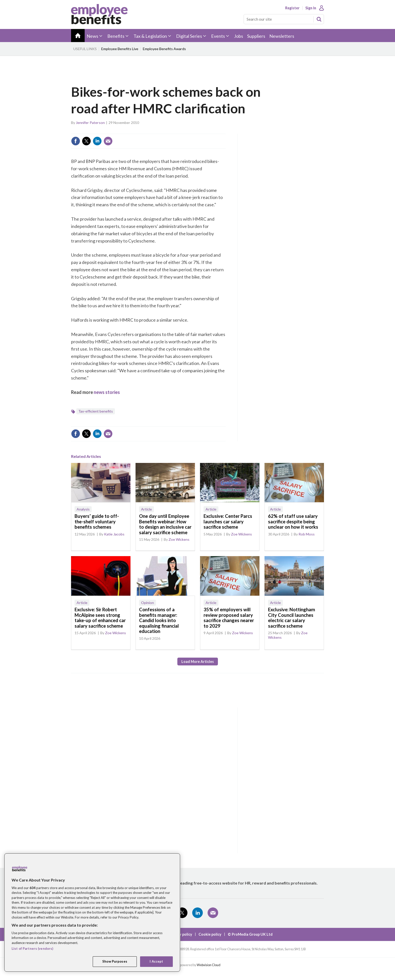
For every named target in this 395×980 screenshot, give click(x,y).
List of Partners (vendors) (32, 949)
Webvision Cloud (209, 965)
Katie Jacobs (114, 534)
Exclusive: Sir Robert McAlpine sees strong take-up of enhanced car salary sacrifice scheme (100, 618)
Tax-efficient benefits (96, 411)
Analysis (83, 509)
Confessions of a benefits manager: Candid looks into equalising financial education (159, 620)
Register (292, 8)
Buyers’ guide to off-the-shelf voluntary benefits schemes (97, 521)
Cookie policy (210, 934)
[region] (92, 913)
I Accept (156, 961)
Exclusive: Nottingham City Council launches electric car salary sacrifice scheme (292, 618)
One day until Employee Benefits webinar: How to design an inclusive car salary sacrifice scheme (165, 524)
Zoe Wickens (179, 539)
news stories (107, 392)
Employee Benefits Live (120, 49)
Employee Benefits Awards (164, 49)
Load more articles (198, 662)
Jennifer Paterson (90, 123)
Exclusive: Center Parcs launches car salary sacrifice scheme (228, 521)
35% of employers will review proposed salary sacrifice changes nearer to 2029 (229, 618)
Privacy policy (180, 934)
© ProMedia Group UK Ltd (250, 934)
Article (146, 509)
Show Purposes (115, 961)
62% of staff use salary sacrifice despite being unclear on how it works (293, 521)
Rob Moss (307, 534)
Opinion (147, 603)
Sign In (311, 8)
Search (319, 19)
